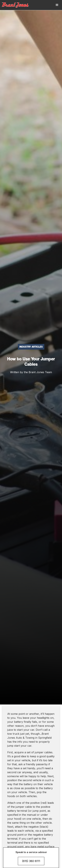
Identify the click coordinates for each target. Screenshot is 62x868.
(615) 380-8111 (31, 861)
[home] (17, 5)
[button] (57, 5)
